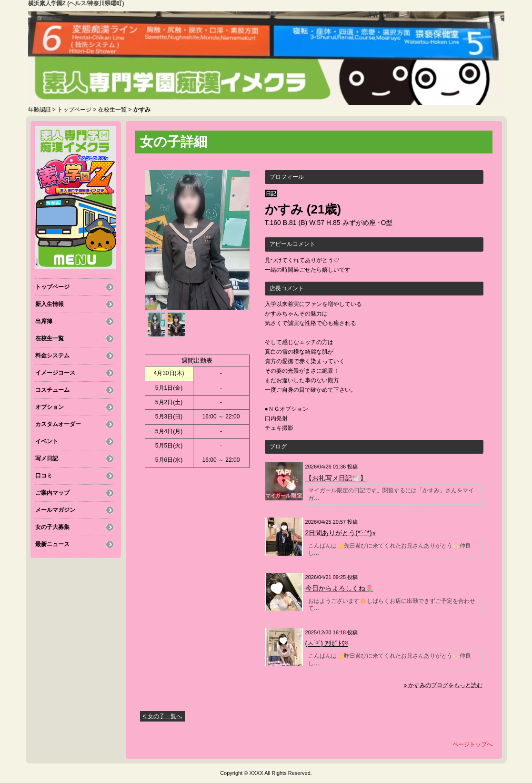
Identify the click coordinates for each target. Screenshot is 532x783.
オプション (50, 407)
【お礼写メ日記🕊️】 (336, 478)
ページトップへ (472, 744)
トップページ (74, 110)
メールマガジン (55, 510)
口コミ (44, 476)
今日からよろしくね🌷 (339, 588)
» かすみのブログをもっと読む (443, 685)
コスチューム (52, 390)
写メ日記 (47, 458)
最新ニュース (52, 544)
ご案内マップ (52, 493)
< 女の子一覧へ (162, 716)
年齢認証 (40, 110)
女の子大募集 (52, 527)
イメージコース (55, 373)
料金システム (52, 356)
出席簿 (44, 321)
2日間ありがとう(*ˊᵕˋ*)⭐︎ (341, 533)
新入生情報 (50, 304)
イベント (47, 441)
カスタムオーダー (58, 424)
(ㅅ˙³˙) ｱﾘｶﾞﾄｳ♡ (327, 643)
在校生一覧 (112, 110)
